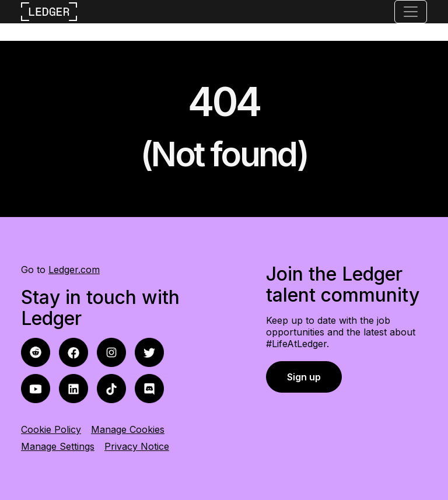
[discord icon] (149, 388)
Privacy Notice (137, 446)
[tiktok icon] (111, 388)
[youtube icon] (36, 388)
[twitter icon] (149, 352)
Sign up (304, 377)
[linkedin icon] (73, 388)
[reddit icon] (73, 352)
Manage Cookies (128, 429)
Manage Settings (58, 446)
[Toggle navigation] (411, 12)
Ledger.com (74, 270)
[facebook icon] (36, 352)
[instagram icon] (111, 352)
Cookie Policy (51, 429)
